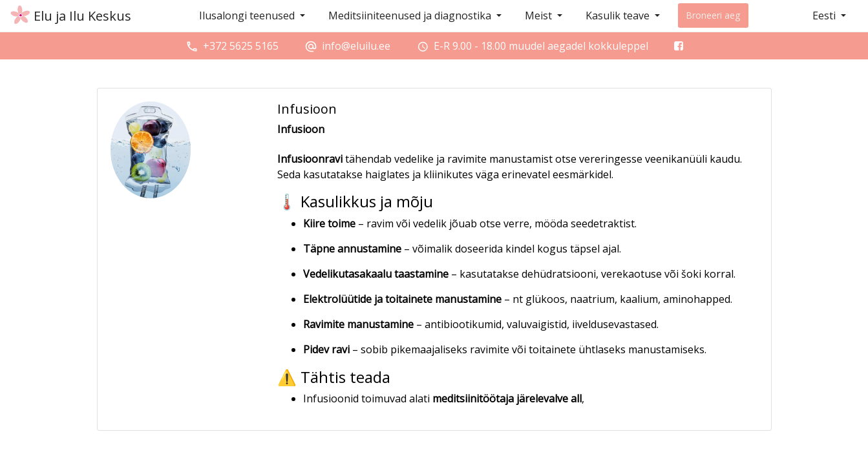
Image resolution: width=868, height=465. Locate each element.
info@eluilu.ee (356, 46)
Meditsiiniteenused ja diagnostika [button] (411, 15)
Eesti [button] (825, 15)
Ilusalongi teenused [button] (248, 15)
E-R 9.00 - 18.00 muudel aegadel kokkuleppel (541, 46)
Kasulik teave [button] (619, 15)
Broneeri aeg (713, 15)
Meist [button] (540, 15)
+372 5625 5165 (241, 46)
